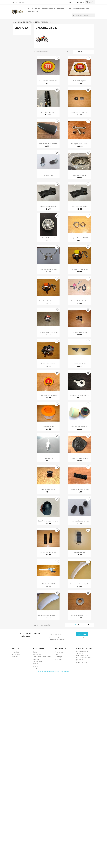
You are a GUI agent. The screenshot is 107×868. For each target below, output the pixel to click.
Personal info (59, 652)
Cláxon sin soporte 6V (48, 238)
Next (91, 625)
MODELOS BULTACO (64, 8)
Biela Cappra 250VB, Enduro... (80, 144)
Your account (61, 649)
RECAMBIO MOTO (49, 8)
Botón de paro (48, 175)
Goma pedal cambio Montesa (80, 521)
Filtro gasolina (48, 458)
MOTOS (38, 8)
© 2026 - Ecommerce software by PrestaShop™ (54, 672)
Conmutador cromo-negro (80, 332)
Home (31, 8)
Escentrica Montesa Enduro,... (80, 395)
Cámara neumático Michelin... (48, 207)
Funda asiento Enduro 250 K (80, 458)
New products (16, 654)
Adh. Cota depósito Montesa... (48, 81)
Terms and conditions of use (42, 657)
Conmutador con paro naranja (48, 301)
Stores (35, 668)
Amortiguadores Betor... (48, 112)
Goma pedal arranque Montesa (80, 490)
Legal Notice (37, 654)
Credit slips (58, 657)
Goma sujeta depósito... (80, 552)
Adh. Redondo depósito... (80, 81)
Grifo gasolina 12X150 (48, 584)
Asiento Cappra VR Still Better (48, 144)
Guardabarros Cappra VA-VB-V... (48, 615)
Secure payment (38, 661)
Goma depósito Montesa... (48, 490)
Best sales (15, 657)
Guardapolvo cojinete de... (80, 615)
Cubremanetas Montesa (80, 364)
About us (36, 659)
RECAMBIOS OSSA (35, 12)
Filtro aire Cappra (48, 427)
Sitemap (36, 666)
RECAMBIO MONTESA (81, 8)
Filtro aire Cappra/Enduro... (80, 427)
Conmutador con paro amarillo (80, 269)
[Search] (83, 15)
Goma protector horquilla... (48, 552)
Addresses (58, 659)
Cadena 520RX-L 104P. (80, 175)
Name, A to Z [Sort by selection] (83, 52)
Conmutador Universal (48, 364)
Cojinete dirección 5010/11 (80, 238)
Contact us (37, 664)
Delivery (36, 652)
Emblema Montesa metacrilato (48, 395)
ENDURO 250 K (22, 29)
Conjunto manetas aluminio (48, 269)
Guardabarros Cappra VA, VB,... (80, 584)
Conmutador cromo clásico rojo (48, 332)
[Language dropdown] (70, 2)
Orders (57, 654)
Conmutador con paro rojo (80, 301)
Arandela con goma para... (80, 112)
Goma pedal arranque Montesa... (48, 521)
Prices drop (15, 652)
